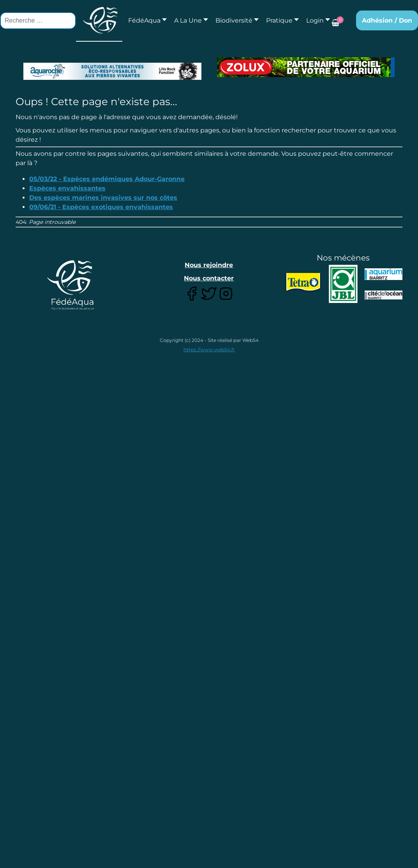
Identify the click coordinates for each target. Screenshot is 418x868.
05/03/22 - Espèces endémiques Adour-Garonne (107, 179)
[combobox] (38, 21)
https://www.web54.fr (209, 349)
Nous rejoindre (209, 265)
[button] (189, 20)
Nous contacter (209, 278)
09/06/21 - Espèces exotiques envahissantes (101, 207)
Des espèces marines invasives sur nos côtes (103, 198)
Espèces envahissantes (67, 188)
